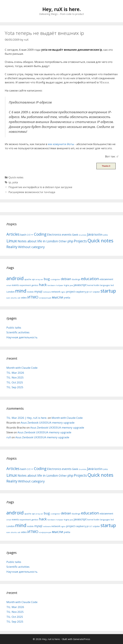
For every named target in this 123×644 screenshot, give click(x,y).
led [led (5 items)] (112, 285)
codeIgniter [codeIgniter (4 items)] (55, 279)
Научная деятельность (22, 337)
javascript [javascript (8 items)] (80, 285)
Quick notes (16, 177)
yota (15, 182)
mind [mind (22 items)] (21, 291)
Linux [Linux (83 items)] (12, 241)
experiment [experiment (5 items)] (25, 285)
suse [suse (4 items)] (8, 298)
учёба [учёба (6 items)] (67, 298)
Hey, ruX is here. (61, 9)
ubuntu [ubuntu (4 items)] (14, 298)
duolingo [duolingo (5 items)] (76, 279)
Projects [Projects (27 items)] (80, 241)
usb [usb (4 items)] (19, 298)
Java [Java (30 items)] (90, 234)
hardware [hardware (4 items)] (51, 285)
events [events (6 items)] (15, 285)
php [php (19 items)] (70, 241)
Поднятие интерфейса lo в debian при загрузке (40, 187)
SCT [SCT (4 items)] (91, 292)
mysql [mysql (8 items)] (38, 291)
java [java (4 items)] (71, 285)
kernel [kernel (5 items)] (90, 285)
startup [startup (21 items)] (108, 291)
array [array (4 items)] (38, 279)
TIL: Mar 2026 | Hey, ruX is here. (27, 418)
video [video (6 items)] (24, 298)
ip (10, 182)
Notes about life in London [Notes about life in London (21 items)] (38, 241)
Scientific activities (18, 332)
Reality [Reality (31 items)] (12, 247)
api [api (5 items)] (33, 279)
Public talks (14, 328)
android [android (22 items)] (15, 278)
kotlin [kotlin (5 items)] (97, 285)
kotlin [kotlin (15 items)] (98, 234)
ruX (9, 437)
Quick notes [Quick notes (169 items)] (100, 241)
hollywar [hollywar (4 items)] (60, 285)
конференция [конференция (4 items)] (45, 298)
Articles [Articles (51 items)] (13, 234)
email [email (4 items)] (9, 285)
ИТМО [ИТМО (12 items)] (33, 297)
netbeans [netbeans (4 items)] (47, 292)
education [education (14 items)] (90, 279)
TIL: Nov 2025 (15, 377)
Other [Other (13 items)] (63, 241)
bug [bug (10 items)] (47, 279)
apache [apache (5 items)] (28, 279)
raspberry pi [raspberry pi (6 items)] (82, 292)
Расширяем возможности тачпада (32, 192)
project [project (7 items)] (70, 292)
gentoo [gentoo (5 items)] (35, 285)
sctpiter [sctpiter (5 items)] (96, 292)
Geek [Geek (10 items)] (75, 235)
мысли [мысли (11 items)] (57, 297)
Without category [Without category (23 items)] (31, 247)
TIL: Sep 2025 (15, 387)
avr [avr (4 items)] (42, 279)
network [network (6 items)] (56, 292)
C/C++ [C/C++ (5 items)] (30, 235)
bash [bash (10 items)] (23, 235)
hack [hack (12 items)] (43, 285)
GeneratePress (82, 639)
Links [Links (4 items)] (105, 235)
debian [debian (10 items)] (66, 279)
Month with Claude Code (22, 368)
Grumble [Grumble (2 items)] (83, 235)
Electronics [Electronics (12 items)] (54, 235)
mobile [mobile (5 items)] (30, 292)
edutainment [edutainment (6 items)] (106, 279)
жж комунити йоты (61, 144)
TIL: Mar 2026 (15, 373)
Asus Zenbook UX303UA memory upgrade (48, 423)
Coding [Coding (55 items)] (40, 234)
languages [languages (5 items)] (105, 285)
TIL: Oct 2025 (15, 382)
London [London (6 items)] (10, 292)
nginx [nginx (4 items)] (63, 292)
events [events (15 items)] (67, 234)
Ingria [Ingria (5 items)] (67, 285)
